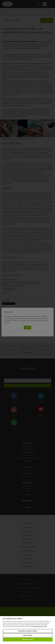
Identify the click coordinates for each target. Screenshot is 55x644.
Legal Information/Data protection (39, 626)
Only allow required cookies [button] (28, 631)
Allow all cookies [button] (28, 639)
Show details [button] (28, 635)
